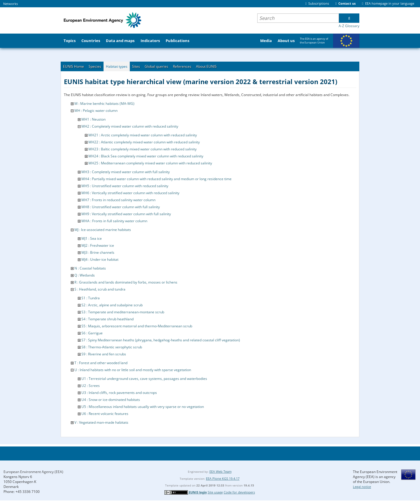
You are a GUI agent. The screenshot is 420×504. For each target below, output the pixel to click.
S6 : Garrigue (92, 333)
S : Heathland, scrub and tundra (100, 289)
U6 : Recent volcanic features (105, 414)
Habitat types (117, 66)
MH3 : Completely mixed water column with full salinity (126, 172)
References (182, 66)
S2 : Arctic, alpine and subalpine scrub (112, 305)
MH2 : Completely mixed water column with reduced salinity (130, 126)
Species (95, 66)
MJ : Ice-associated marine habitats (103, 230)
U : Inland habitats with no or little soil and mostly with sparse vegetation (133, 370)
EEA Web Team (220, 471)
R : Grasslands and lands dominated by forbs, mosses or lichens (126, 282)
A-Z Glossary (349, 26)
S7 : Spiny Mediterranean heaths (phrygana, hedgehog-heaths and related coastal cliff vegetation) (161, 340)
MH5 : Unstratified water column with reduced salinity (125, 186)
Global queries (156, 66)
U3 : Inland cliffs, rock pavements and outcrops (119, 393)
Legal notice (362, 487)
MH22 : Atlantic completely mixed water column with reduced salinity (144, 142)
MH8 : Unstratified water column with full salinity (121, 207)
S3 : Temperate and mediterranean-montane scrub (123, 312)
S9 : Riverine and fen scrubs (104, 354)
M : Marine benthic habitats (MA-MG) (104, 104)
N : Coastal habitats (90, 268)
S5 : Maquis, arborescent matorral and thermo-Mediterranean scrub (137, 326)
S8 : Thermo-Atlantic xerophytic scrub (112, 347)
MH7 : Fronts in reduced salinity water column (118, 200)
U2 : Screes (91, 386)
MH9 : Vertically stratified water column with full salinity (126, 214)
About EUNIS (206, 66)
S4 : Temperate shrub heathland (107, 319)
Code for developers (239, 492)
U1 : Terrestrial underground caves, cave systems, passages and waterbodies (144, 379)
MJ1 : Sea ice (92, 238)
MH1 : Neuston (93, 119)
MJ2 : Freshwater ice (98, 245)
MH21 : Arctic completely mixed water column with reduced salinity (143, 135)
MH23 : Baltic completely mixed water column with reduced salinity (142, 149)
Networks (10, 4)
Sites (136, 66)
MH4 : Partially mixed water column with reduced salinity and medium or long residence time (156, 179)
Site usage (215, 492)
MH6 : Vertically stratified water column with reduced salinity (130, 193)
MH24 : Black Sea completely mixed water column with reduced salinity (146, 156)
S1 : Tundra (91, 298)
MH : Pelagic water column (96, 111)
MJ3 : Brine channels (98, 252)
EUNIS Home (73, 66)
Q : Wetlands (85, 275)
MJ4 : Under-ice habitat (100, 259)
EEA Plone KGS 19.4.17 (223, 478)
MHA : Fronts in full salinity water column (114, 221)
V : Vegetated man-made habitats (101, 422)
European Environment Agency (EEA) (33, 472)
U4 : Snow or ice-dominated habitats (111, 400)
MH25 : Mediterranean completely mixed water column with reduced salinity (150, 163)
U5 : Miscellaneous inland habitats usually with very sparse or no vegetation (143, 407)
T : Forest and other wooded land (101, 363)
